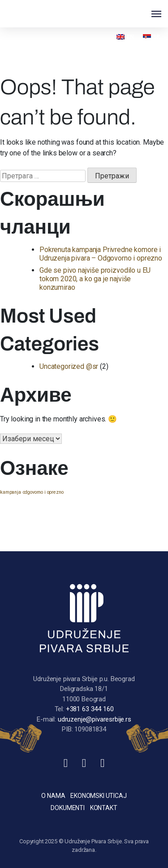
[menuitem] (125, 37)
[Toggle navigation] (156, 14)
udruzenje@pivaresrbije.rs (95, 719)
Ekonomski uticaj (98, 796)
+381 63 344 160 (90, 709)
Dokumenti (68, 808)
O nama (53, 796)
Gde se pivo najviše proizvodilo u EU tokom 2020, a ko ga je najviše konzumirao (95, 279)
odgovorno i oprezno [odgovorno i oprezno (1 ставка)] (43, 492)
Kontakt (104, 808)
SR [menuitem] (156, 37)
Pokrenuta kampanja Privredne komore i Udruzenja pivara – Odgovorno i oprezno (101, 254)
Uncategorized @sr (69, 366)
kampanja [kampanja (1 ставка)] (11, 492)
